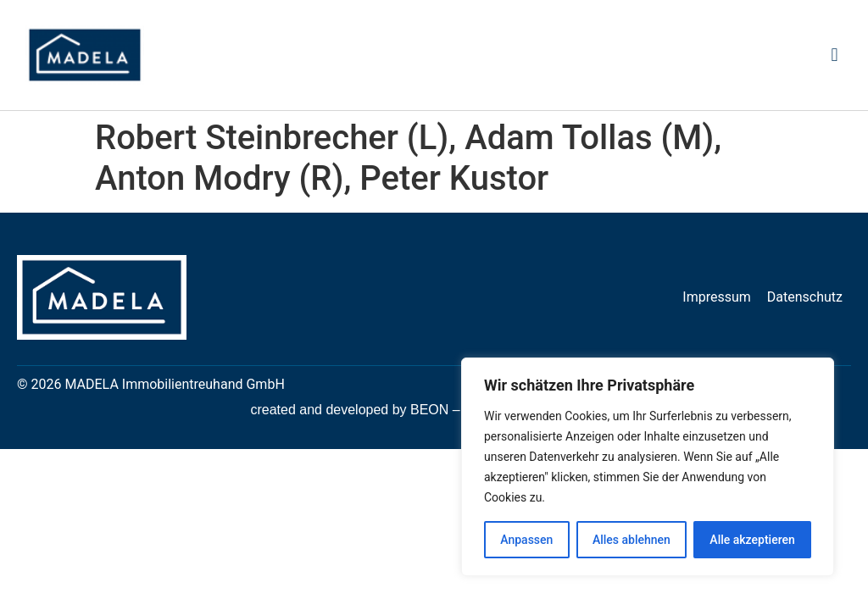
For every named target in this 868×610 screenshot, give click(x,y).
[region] (648, 467)
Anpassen (526, 540)
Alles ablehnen (632, 540)
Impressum (717, 297)
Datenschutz (805, 297)
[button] (835, 55)
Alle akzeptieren (752, 540)
